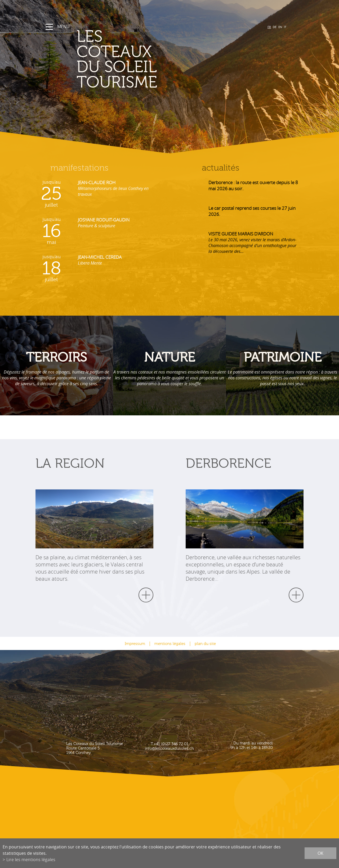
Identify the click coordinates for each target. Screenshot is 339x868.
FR (269, 27)
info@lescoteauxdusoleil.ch (169, 749)
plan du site (205, 644)
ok (320, 853)
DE (275, 27)
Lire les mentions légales (31, 860)
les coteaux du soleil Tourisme (120, 60)
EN (280, 27)
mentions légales (170, 644)
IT (285, 27)
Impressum (135, 644)
